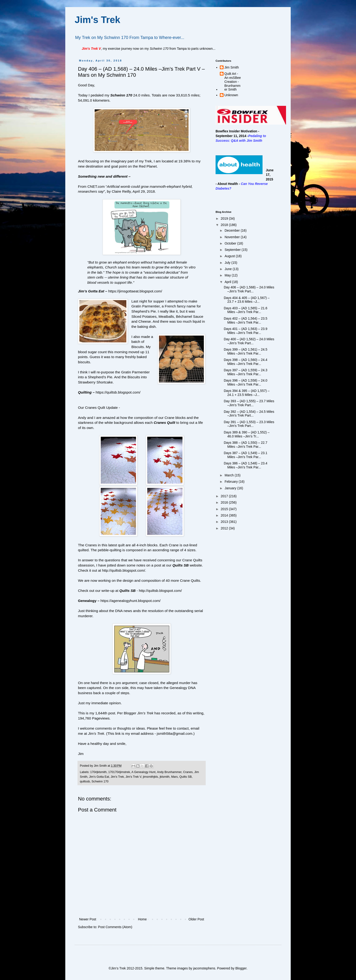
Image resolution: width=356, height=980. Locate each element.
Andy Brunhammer (169, 772)
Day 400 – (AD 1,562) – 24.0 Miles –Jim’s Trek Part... (249, 341)
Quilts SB (180, 565)
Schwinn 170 (121, 95)
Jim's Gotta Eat (99, 777)
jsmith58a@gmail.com (175, 733)
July (228, 263)
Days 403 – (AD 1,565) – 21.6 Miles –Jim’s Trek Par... (246, 310)
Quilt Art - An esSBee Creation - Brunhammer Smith (233, 82)
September (233, 250)
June (228, 269)
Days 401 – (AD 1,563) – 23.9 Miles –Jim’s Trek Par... (246, 331)
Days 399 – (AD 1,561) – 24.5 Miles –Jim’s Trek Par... (246, 351)
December (232, 230)
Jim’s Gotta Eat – (93, 291)
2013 (225, 522)
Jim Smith (232, 67)
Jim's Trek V (133, 777)
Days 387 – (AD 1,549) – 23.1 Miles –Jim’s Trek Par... (246, 455)
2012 (225, 528)
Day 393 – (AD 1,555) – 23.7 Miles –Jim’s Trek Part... (249, 403)
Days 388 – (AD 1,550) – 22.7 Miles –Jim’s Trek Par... (246, 445)
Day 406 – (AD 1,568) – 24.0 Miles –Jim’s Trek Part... (249, 289)
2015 (225, 509)
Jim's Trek (97, 20)
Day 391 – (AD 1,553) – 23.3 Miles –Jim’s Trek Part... (249, 424)
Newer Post (88, 919)
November (232, 237)
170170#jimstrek (119, 772)
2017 (225, 496)
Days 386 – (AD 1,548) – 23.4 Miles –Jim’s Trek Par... (246, 465)
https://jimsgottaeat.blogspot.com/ (135, 291)
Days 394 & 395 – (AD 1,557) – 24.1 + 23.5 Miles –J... (247, 393)
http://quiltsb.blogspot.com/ (124, 570)
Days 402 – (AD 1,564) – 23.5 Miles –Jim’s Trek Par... (246, 320)
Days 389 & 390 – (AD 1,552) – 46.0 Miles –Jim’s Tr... (247, 434)
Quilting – (86, 392)
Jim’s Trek (96, 733)
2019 (225, 218)
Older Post (196, 919)
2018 (225, 225)
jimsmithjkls (151, 777)
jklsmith (165, 777)
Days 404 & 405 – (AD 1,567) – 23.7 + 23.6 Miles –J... (247, 300)
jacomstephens (204, 968)
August (230, 256)
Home (142, 919)
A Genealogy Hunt (143, 772)
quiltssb (85, 781)
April (228, 282)
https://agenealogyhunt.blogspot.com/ (131, 601)
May (228, 275)
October (231, 243)
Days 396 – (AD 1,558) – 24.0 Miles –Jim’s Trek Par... (246, 382)
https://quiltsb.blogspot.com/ (118, 392)
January (231, 488)
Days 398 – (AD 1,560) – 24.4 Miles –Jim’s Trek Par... (246, 362)
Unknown (231, 95)
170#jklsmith (98, 772)
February (232, 482)
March (230, 475)
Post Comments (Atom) (115, 927)
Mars (174, 777)
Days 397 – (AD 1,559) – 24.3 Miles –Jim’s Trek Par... (246, 372)
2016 (225, 502)
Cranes (188, 772)
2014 (225, 515)
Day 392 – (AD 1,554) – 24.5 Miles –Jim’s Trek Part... (249, 414)
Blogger (241, 968)
